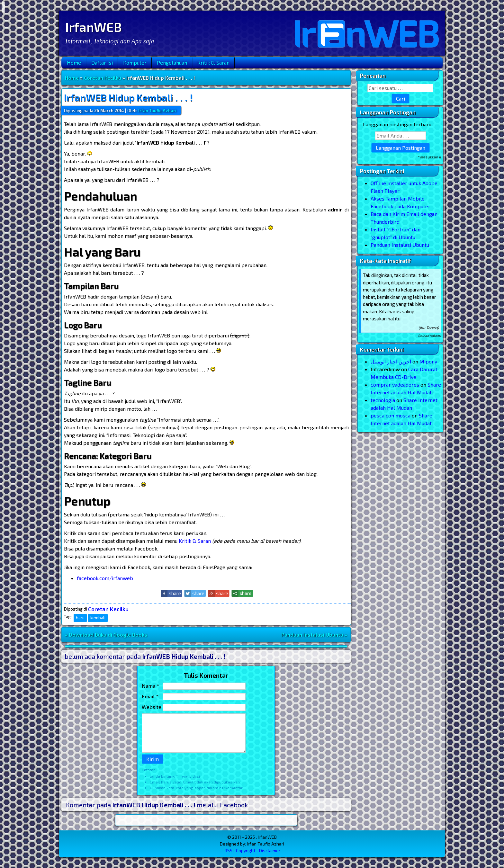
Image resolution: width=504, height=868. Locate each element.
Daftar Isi (102, 63)
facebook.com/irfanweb (105, 578)
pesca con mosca (391, 415)
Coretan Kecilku (103, 78)
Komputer (135, 63)
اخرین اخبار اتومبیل (391, 361)
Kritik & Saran (213, 63)
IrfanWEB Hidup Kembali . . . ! (128, 97)
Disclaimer (270, 850)
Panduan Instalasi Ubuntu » (314, 635)
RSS (229, 850)
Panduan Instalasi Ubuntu (400, 245)
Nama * (150, 686)
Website (152, 707)
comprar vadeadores (395, 385)
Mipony (428, 361)
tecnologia (383, 400)
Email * (150, 696)
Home (74, 63)
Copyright (246, 850)
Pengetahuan (172, 63)
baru (80, 618)
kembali (98, 618)
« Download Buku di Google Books (106, 635)
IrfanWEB (94, 27)
